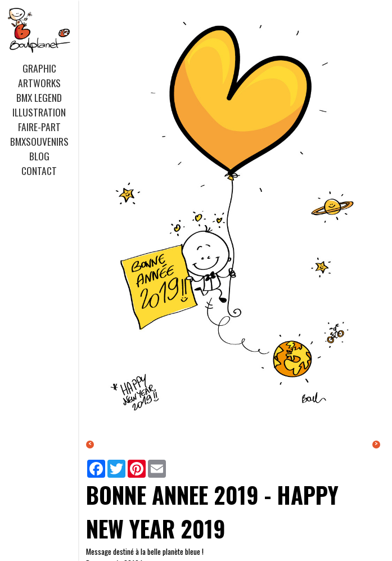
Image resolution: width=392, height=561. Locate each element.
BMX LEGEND (39, 97)
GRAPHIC (39, 68)
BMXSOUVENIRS (39, 141)
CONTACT (39, 170)
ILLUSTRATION (39, 112)
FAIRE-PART (39, 127)
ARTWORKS (39, 83)
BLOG (39, 156)
